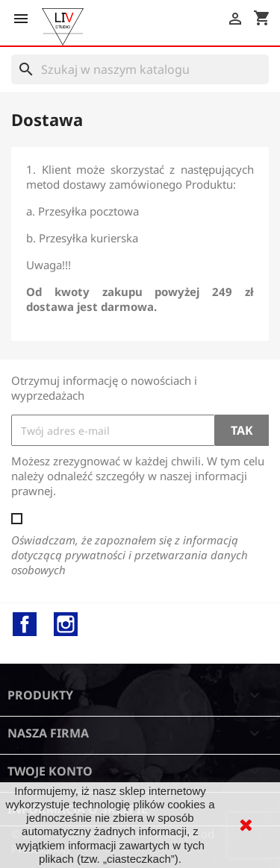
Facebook (25, 624)
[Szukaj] (140, 69)
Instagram (66, 624)
